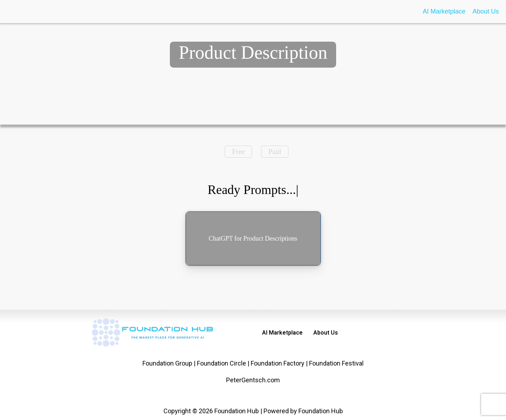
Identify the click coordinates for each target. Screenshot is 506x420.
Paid (275, 152)
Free (239, 152)
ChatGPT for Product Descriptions (253, 238)
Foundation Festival (336, 363)
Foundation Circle (221, 363)
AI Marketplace (444, 11)
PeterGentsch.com (253, 380)
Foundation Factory (278, 363)
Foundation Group (167, 363)
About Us (486, 11)
